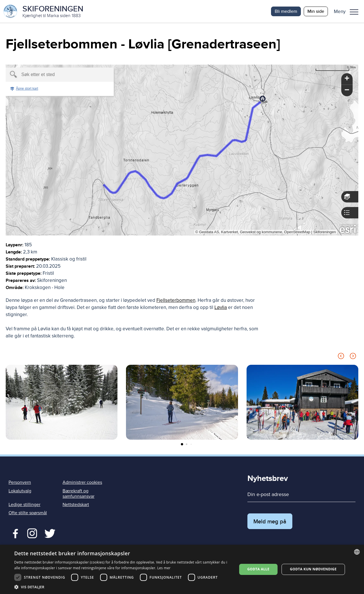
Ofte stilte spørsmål (28, 513)
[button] (348, 11)
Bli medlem (286, 11)
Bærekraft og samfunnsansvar (78, 494)
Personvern (20, 482)
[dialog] (182, 569)
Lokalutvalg (20, 491)
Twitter (32, 533)
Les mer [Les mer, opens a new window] (164, 568)
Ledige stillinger (24, 505)
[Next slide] (353, 357)
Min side (316, 11)
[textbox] (50, 75)
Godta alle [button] (258, 569)
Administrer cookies (82, 482)
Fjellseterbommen (176, 300)
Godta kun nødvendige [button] (313, 569)
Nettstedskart (76, 505)
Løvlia (221, 307)
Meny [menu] (354, 12)
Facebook (14, 533)
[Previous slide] (341, 357)
